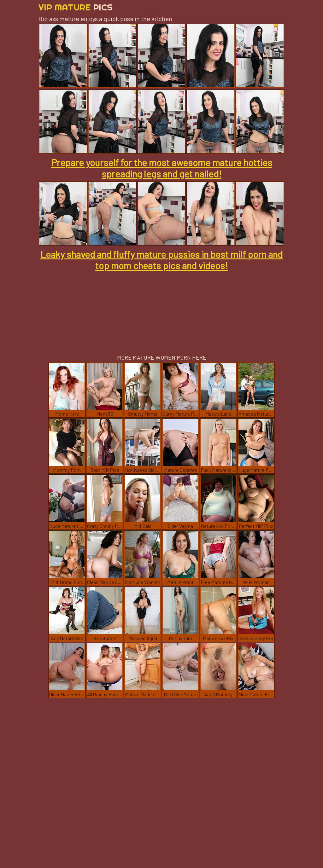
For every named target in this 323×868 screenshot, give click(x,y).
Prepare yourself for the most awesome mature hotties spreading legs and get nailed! (162, 168)
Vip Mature (76, 7)
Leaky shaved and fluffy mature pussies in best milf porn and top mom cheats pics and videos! (161, 260)
